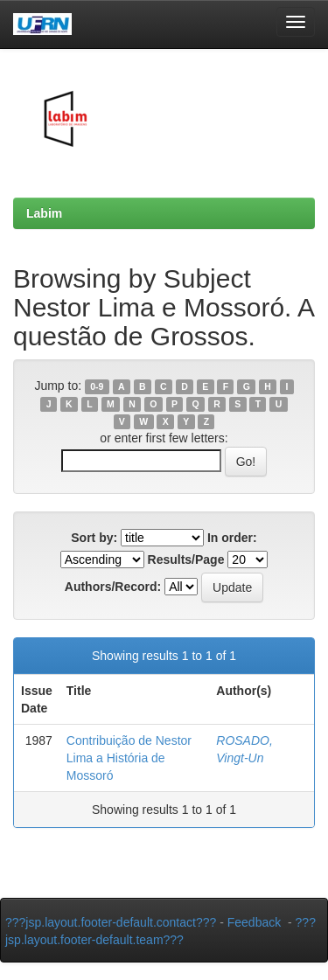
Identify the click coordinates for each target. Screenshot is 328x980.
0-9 (97, 386)
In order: (232, 538)
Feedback (254, 922)
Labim (44, 213)
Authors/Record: (113, 587)
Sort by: (94, 538)
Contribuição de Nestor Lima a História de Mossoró (129, 758)
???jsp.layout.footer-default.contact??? (111, 922)
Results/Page (186, 560)
